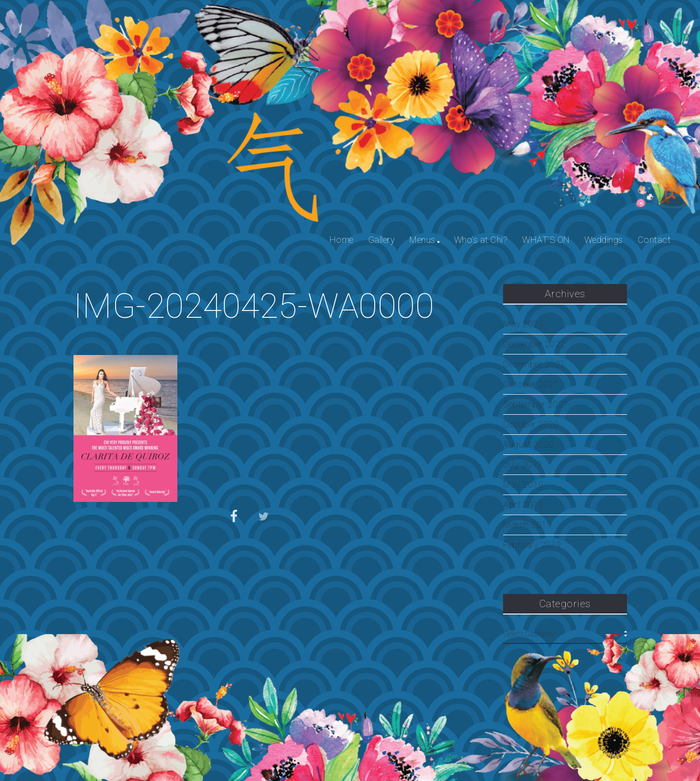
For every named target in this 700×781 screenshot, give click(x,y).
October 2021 (531, 384)
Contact (654, 240)
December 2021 (534, 364)
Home (342, 240)
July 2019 (523, 465)
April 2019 (523, 505)
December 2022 (534, 344)
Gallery (382, 240)
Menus (422, 240)
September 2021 (536, 404)
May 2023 (523, 324)
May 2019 (523, 485)
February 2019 (532, 545)
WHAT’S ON (546, 240)
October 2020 (531, 425)
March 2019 (527, 525)
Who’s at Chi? (481, 240)
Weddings (604, 240)
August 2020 (529, 445)
